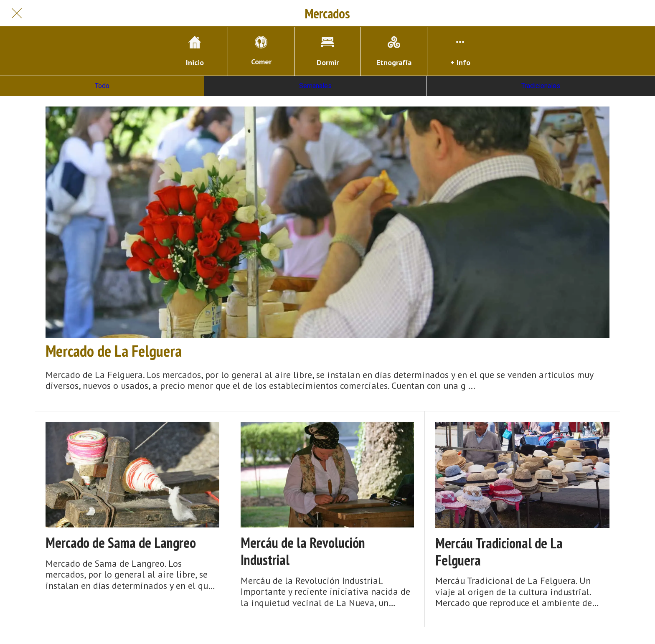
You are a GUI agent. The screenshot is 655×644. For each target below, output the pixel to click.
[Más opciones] (460, 51)
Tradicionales (541, 86)
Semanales (315, 86)
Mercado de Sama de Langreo (121, 543)
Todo (102, 86)
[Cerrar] (17, 13)
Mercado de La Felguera (114, 351)
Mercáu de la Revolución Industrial (303, 551)
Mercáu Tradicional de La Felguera (499, 552)
